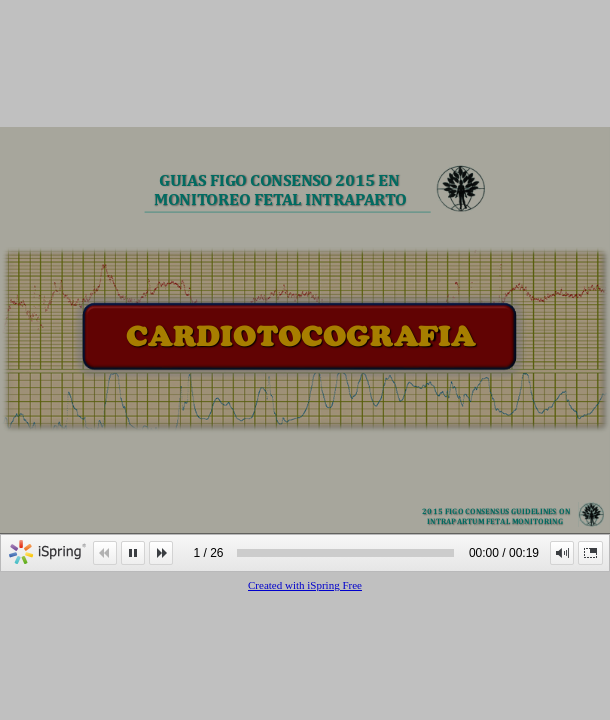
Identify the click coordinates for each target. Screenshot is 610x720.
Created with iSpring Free (305, 585)
